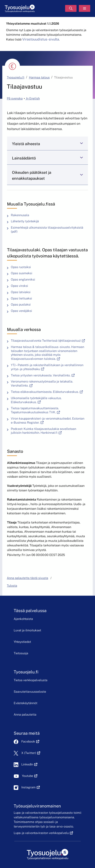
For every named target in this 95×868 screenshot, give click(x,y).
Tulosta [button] (12, 586)
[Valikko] (85, 8)
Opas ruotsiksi (21, 267)
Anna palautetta (25, 715)
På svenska (15, 98)
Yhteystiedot (22, 642)
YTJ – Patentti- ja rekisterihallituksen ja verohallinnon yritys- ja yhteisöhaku (47, 367)
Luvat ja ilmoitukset (27, 630)
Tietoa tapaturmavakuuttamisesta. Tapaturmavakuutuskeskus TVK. (49, 410)
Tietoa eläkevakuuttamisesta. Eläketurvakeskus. (48, 392)
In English (33, 98)
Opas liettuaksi (21, 298)
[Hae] (71, 8)
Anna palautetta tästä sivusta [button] (28, 578)
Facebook (30, 741)
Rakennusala (20, 215)
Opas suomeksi (22, 273)
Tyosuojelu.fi (16, 77)
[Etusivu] (20, 8)
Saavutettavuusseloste (30, 692)
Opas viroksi (19, 286)
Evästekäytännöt (26, 703)
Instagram (31, 787)
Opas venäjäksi (21, 311)
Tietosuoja (21, 653)
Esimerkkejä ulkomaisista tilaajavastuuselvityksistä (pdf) (47, 230)
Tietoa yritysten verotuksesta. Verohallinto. (44, 375)
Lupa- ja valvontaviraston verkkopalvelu (43, 833)
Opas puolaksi (21, 305)
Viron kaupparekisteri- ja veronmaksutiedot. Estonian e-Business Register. (48, 421)
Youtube (30, 776)
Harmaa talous (39, 77)
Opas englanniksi (23, 279)
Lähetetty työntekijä (25, 221)
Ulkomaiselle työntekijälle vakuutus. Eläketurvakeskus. (45, 400)
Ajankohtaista (23, 619)
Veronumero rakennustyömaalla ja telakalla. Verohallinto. (42, 384)
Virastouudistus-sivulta (41, 39)
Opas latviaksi (21, 292)
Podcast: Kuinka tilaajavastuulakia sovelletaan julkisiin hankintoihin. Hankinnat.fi (49, 431)
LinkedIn (29, 764)
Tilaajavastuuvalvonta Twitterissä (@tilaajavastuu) (49, 341)
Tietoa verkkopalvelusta (31, 680)
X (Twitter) (31, 753)
